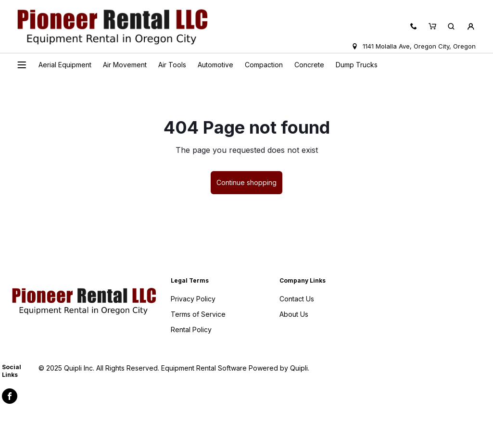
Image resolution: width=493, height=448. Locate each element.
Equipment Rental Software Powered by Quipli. (235, 368)
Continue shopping (246, 182)
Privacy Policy (193, 299)
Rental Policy (191, 330)
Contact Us (297, 299)
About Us (294, 314)
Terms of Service (198, 314)
